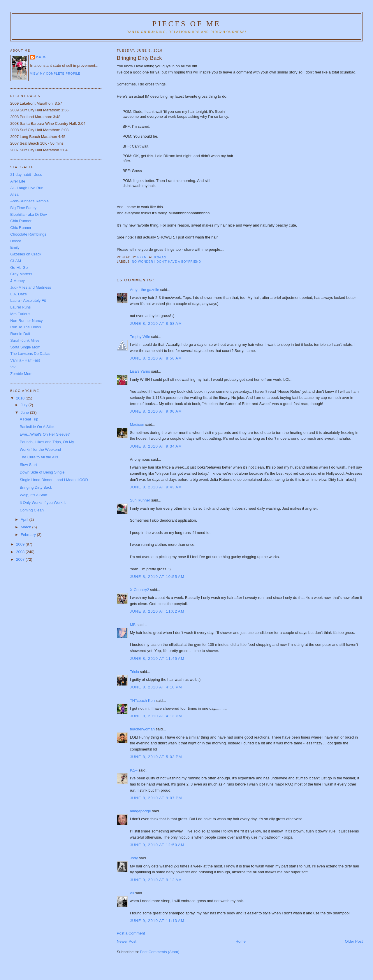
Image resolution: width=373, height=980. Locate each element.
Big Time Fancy (23, 208)
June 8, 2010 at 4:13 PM (156, 716)
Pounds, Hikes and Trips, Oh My (47, 442)
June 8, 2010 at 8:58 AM (156, 324)
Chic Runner (21, 228)
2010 (21, 398)
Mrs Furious (20, 314)
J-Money (17, 281)
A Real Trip (29, 419)
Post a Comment (131, 933)
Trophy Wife (140, 337)
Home (241, 941)
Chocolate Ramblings (28, 234)
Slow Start (28, 465)
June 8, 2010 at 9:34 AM (156, 446)
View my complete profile (55, 74)
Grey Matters (21, 274)
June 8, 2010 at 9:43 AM (156, 487)
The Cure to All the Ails (39, 457)
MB (133, 625)
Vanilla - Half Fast (25, 360)
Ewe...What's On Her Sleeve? (45, 434)
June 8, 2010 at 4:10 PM (156, 687)
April (25, 519)
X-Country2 (140, 590)
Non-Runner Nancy (26, 321)
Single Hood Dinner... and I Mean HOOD (54, 480)
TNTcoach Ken (142, 701)
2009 (21, 544)
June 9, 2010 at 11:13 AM (157, 921)
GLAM (16, 261)
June (25, 412)
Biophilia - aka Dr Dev (29, 214)
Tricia (134, 672)
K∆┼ (134, 770)
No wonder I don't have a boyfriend (167, 262)
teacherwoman (142, 729)
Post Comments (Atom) (160, 952)
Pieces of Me (186, 24)
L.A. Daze (19, 294)
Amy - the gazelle (145, 290)
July (25, 405)
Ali (132, 893)
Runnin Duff (20, 334)
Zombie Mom (21, 374)
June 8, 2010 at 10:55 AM (157, 577)
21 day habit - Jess (26, 175)
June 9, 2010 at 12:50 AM (157, 845)
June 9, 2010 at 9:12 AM (156, 880)
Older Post (354, 941)
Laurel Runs (20, 307)
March (27, 527)
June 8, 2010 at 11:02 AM (157, 611)
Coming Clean (32, 510)
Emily (15, 247)
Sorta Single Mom (25, 347)
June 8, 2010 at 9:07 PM (156, 798)
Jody (134, 858)
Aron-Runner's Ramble (29, 201)
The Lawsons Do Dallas (30, 354)
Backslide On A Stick (37, 427)
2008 (21, 552)
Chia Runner (21, 221)
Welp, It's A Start (34, 495)
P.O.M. (41, 57)
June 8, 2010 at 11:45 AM (157, 659)
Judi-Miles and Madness (31, 287)
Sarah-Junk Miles (25, 340)
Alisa (14, 194)
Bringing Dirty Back (36, 487)
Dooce (16, 241)
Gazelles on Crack (26, 254)
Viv (13, 367)
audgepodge (140, 811)
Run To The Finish (25, 327)
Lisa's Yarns (140, 371)
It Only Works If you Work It (43, 503)
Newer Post (127, 941)
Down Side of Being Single (42, 472)
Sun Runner (140, 500)
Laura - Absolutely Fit (28, 300)
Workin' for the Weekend (40, 449)
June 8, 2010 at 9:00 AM (156, 411)
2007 (21, 559)
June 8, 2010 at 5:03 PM (156, 757)
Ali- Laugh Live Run (27, 188)
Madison (137, 424)
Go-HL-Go (19, 268)
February (29, 535)
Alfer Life (18, 181)
